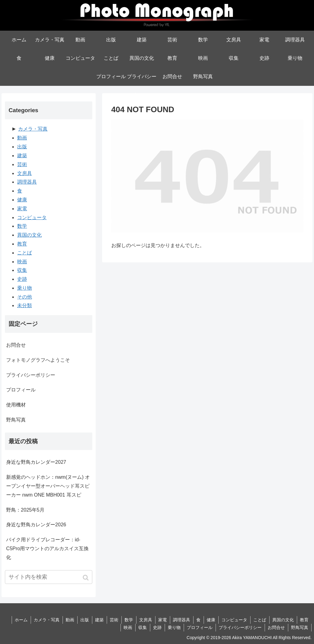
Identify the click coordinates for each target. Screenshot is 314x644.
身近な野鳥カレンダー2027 (36, 462)
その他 (25, 297)
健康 (22, 200)
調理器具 (27, 182)
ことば (25, 253)
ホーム (17, 620)
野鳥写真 (16, 420)
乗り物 (25, 288)
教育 (22, 244)
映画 (22, 262)
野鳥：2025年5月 (25, 510)
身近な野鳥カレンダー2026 (36, 525)
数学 (22, 226)
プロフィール (21, 390)
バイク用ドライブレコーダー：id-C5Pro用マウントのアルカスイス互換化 (47, 549)
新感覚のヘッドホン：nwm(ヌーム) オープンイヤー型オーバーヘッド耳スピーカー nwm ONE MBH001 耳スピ (48, 486)
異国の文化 (29, 235)
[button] (86, 578)
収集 (22, 270)
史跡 (22, 279)
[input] (49, 577)
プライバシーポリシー (31, 375)
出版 (22, 147)
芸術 (22, 164)
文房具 (25, 173)
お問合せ (16, 345)
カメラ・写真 (33, 129)
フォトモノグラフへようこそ (38, 360)
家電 (22, 209)
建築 (22, 156)
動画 (22, 138)
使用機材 (16, 405)
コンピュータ (32, 217)
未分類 (25, 305)
